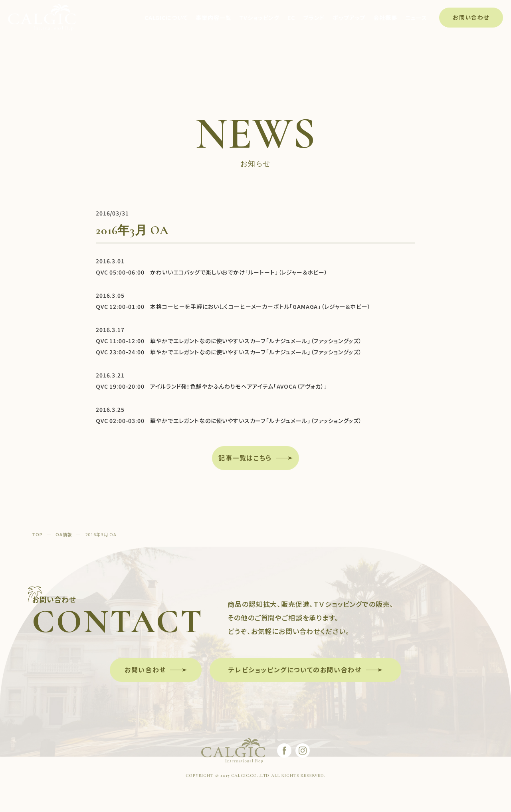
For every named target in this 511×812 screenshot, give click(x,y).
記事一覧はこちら (245, 458)
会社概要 (385, 18)
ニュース (416, 18)
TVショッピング (259, 18)
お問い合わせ (471, 17)
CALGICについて (166, 18)
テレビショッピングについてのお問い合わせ (295, 670)
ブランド (314, 18)
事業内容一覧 (213, 18)
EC (291, 18)
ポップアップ (349, 18)
